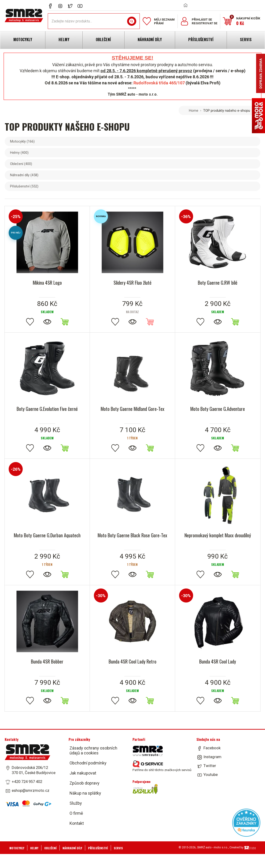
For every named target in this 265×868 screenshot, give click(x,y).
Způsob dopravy (85, 783)
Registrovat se (205, 23)
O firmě (76, 813)
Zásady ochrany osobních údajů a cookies (93, 750)
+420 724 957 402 (27, 782)
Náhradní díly (24, 175)
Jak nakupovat (83, 773)
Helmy (19, 153)
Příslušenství (24, 186)
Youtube (211, 775)
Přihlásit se (202, 19)
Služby (76, 803)
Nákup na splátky (85, 793)
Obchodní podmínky (88, 763)
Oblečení (21, 164)
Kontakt (77, 823)
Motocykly (22, 141)
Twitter (210, 766)
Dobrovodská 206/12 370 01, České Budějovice (34, 770)
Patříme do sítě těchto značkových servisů (162, 766)
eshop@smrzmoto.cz (31, 790)
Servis (118, 848)
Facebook (212, 748)
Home (194, 111)
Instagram (212, 757)
